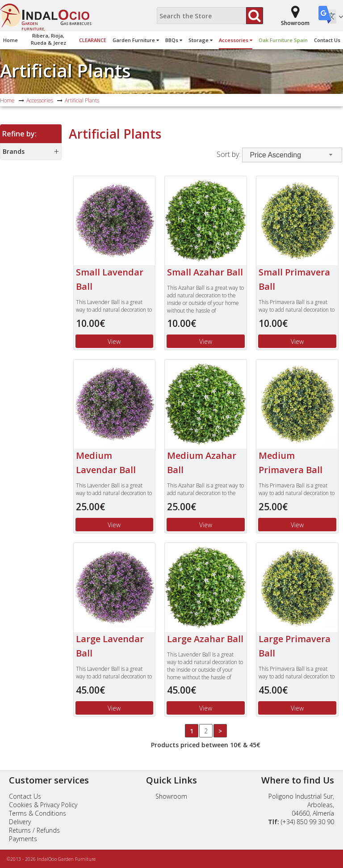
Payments (23, 839)
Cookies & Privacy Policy (43, 805)
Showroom (171, 796)
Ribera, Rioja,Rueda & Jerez (48, 39)
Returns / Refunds (34, 830)
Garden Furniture (136, 40)
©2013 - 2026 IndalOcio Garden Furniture (51, 859)
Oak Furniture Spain (283, 40)
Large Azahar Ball (205, 639)
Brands (14, 151)
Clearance (93, 40)
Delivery (20, 822)
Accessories (236, 40)
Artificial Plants (65, 70)
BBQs (174, 40)
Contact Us (327, 40)
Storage (201, 40)
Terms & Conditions (38, 813)
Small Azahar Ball (205, 272)
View (114, 341)
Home (10, 40)
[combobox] (292, 155)
